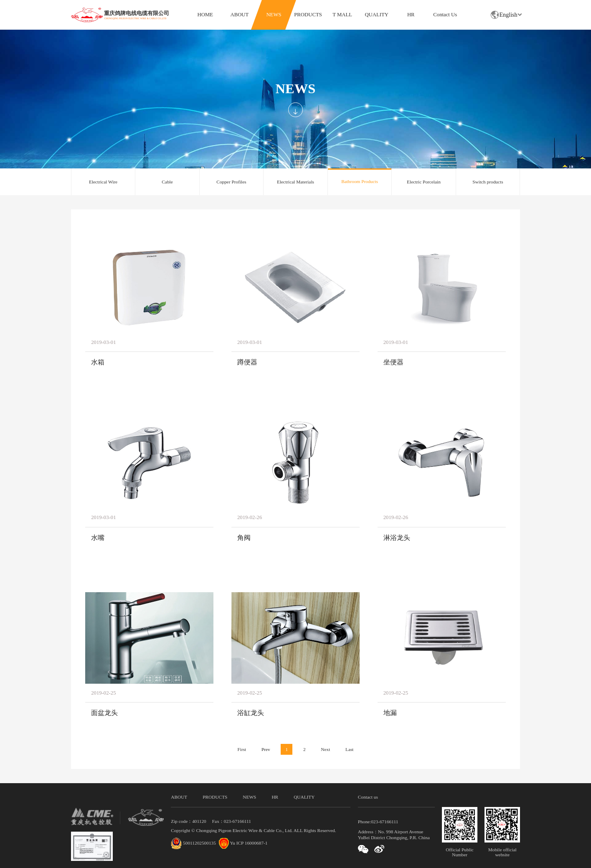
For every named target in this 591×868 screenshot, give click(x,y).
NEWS (274, 15)
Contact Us (445, 15)
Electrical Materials (295, 182)
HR (411, 15)
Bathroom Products (360, 181)
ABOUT (240, 15)
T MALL (342, 15)
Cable (167, 182)
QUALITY (377, 15)
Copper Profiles (231, 182)
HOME (205, 15)
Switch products (488, 182)
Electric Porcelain (424, 182)
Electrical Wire (103, 182)
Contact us (368, 797)
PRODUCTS (308, 15)
